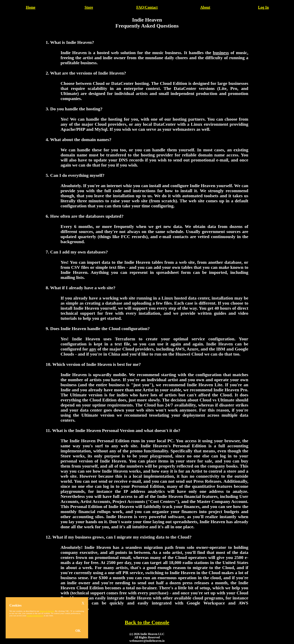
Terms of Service (47, 611)
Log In (263, 7)
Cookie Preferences (35, 616)
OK (78, 631)
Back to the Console (147, 622)
